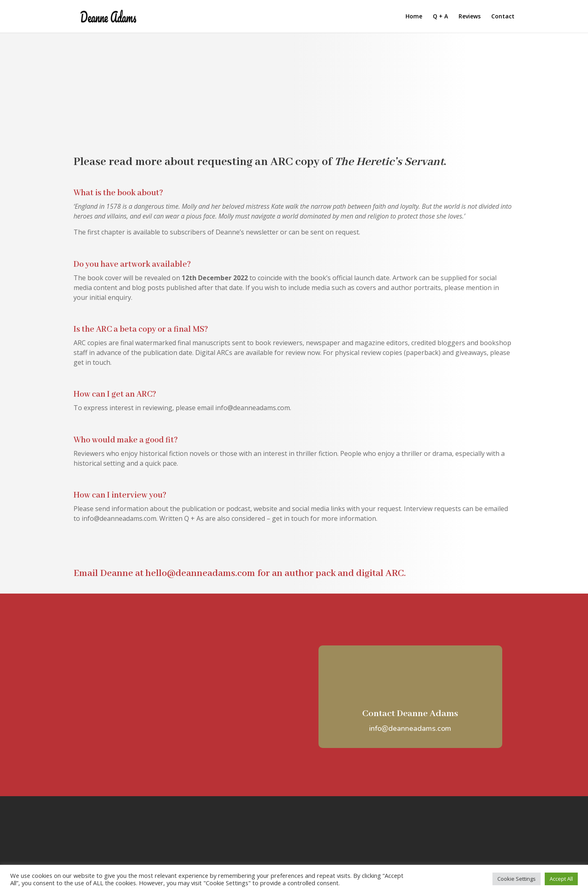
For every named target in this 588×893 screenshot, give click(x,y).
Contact (503, 17)
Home (414, 17)
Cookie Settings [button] (517, 879)
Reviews (470, 17)
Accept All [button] (561, 879)
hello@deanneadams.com (200, 573)
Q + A (440, 17)
